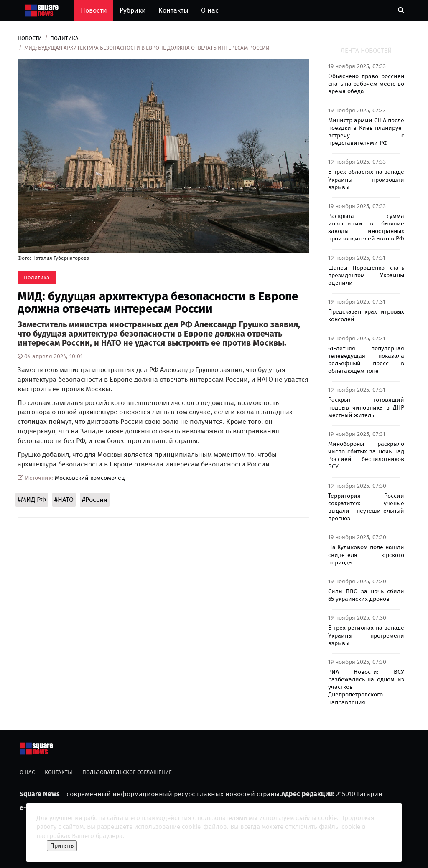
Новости (94, 10)
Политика (64, 38)
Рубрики (133, 10)
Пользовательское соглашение (127, 772)
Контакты (173, 10)
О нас (210, 10)
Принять (62, 846)
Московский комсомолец (90, 478)
